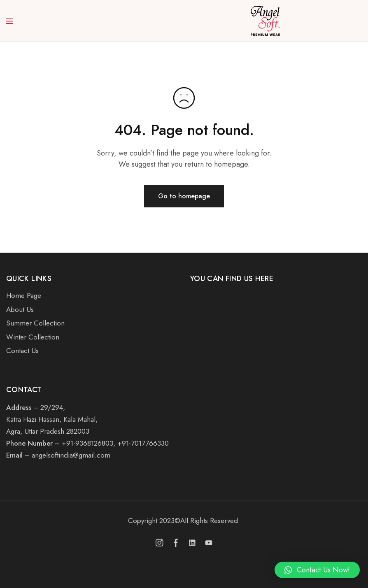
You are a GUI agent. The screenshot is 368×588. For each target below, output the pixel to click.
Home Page (24, 295)
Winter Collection (33, 337)
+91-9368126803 (87, 443)
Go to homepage (184, 196)
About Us (20, 309)
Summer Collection (35, 323)
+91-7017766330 (143, 443)
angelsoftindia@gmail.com (71, 455)
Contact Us (22, 351)
